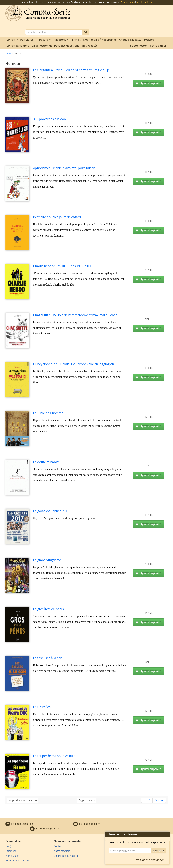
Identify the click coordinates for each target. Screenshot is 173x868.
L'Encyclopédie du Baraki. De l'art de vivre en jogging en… (75, 350)
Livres (11, 26)
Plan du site (12, 842)
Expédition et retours (17, 847)
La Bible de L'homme (48, 399)
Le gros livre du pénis (48, 595)
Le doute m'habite (46, 448)
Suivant (159, 786)
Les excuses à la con (48, 644)
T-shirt (76, 26)
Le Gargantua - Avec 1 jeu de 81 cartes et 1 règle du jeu (72, 56)
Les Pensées (42, 693)
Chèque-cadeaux (130, 26)
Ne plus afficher (144, 2)
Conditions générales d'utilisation (34, 865)
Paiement (11, 837)
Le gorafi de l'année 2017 (51, 497)
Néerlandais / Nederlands (100, 26)
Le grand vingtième (47, 546)
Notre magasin (55, 837)
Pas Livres (27, 26)
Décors (44, 26)
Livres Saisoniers (18, 32)
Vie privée (10, 865)
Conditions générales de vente (67, 865)
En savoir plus (128, 2)
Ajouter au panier (151, 69)
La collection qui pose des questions (55, 32)
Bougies (149, 26)
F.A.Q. (9, 832)
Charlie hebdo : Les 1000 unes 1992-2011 (62, 252)
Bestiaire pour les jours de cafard (57, 203)
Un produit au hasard (59, 842)
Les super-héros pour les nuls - (55, 742)
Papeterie (60, 26)
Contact (51, 832)
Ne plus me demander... (151, 860)
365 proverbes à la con (49, 105)
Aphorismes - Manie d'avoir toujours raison (64, 154)
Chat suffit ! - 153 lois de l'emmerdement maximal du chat (75, 301)
